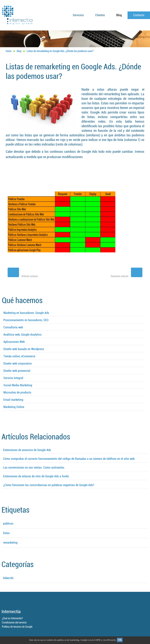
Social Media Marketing (18, 385)
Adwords (8, 578)
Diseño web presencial (17, 371)
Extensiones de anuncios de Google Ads (27, 450)
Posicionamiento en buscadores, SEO (26, 320)
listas (6, 533)
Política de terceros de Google (17, 627)
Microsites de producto (17, 392)
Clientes (100, 15)
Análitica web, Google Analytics (22, 335)
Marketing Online (14, 407)
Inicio (9, 51)
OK (120, 640)
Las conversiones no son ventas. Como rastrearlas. (34, 468)
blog (19, 51)
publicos (8, 524)
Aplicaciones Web (14, 342)
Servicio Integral (13, 378)
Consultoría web (13, 327)
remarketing (10, 543)
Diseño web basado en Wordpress (24, 349)
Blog (119, 15)
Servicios (78, 15)
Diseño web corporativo (18, 364)
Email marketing (13, 400)
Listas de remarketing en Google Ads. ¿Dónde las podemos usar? (60, 51)
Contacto (139, 15)
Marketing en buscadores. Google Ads (26, 313)
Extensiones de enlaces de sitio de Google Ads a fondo (36, 476)
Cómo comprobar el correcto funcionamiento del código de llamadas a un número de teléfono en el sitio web (69, 459)
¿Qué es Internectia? (12, 618)
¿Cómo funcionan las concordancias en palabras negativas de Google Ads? (49, 485)
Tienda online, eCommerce (19, 356)
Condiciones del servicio (14, 622)
